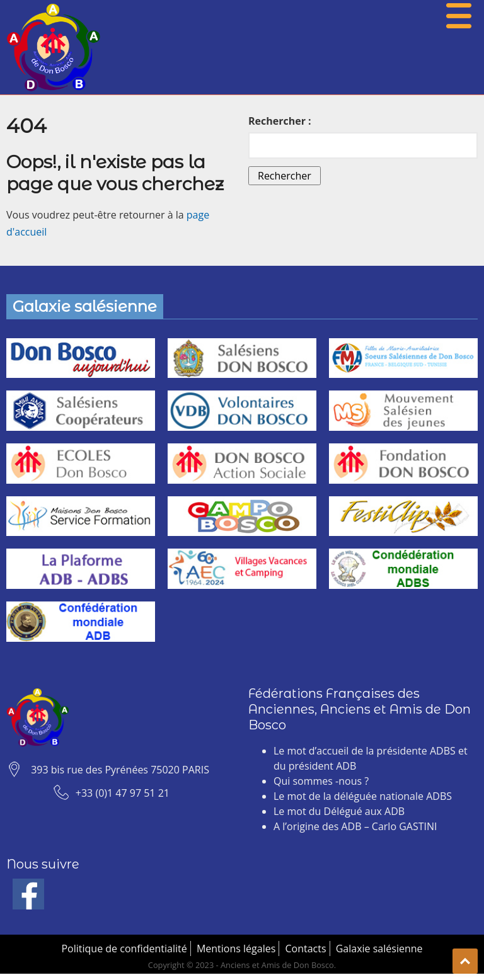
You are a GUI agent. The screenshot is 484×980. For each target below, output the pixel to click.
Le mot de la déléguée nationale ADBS (363, 796)
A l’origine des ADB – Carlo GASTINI (355, 826)
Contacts (305, 949)
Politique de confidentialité (124, 949)
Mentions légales (236, 949)
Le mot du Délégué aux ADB (339, 811)
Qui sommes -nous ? (321, 781)
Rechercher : (280, 121)
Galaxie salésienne (379, 949)
